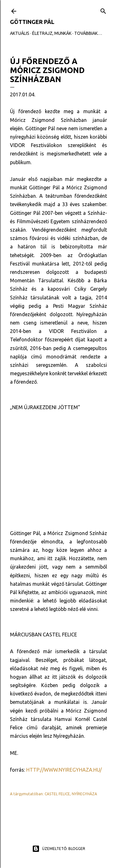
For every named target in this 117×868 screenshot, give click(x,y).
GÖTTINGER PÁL (32, 22)
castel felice (57, 794)
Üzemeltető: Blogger (59, 849)
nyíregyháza (84, 794)
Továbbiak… (88, 33)
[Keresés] (103, 10)
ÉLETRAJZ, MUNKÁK (52, 33)
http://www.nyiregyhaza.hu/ (64, 770)
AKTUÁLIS (20, 33)
